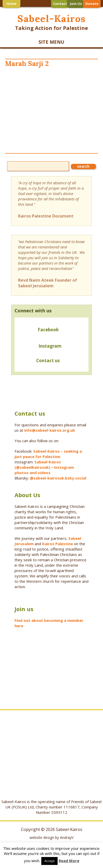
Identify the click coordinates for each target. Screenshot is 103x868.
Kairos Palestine (57, 544)
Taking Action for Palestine (51, 28)
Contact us (39, 361)
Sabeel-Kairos (51, 19)
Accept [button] (49, 861)
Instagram (50, 346)
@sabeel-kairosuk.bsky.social (59, 478)
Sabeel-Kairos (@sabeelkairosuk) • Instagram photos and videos (44, 467)
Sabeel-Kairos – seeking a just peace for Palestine (48, 454)
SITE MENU (51, 42)
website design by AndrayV (51, 837)
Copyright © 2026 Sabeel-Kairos (52, 829)
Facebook (48, 330)
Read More (69, 861)
